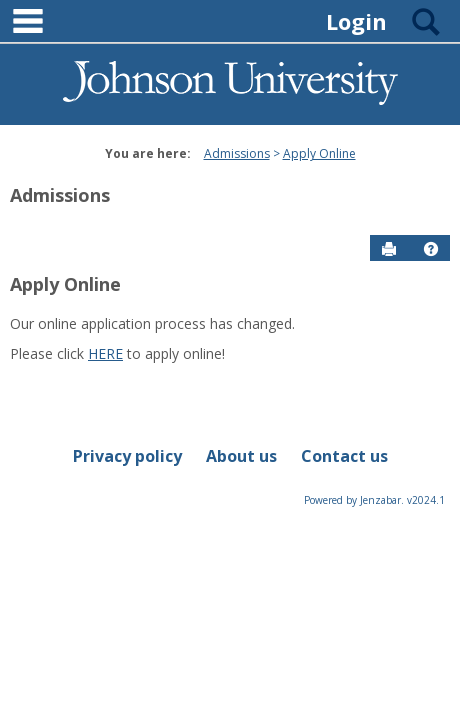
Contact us (344, 456)
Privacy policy (127, 456)
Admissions (237, 153)
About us (241, 456)
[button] (431, 249)
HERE (105, 353)
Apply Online (319, 153)
